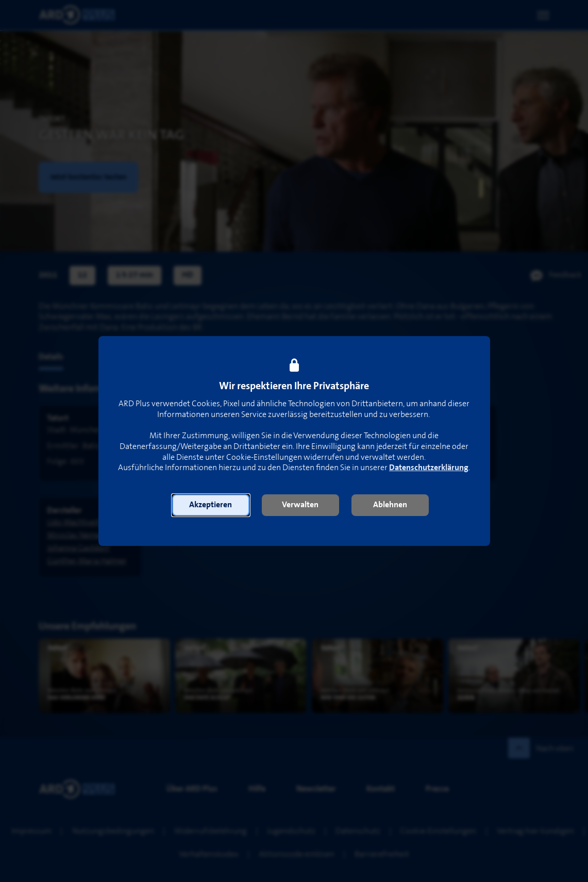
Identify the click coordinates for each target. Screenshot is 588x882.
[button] (211, 505)
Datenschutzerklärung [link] (429, 468)
